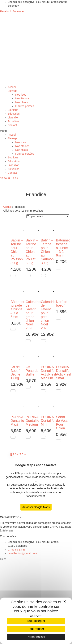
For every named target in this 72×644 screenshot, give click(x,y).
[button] (36, 131)
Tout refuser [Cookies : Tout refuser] (36, 629)
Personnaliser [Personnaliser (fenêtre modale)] (36, 637)
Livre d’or (13, 117)
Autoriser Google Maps (36, 507)
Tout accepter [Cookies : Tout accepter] (36, 621)
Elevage (13, 91)
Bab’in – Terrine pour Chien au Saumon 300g (47, 252)
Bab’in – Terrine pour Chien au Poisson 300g (17, 252)
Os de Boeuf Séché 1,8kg (15, 373)
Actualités (13, 121)
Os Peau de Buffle (32, 371)
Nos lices (21, 95)
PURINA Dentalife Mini (48, 421)
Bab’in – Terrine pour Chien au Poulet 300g (32, 252)
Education (14, 114)
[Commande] (48, 216)
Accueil (12, 87)
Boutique (13, 110)
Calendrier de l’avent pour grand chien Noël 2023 (34, 315)
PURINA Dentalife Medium (32, 421)
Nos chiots (21, 102)
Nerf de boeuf (62, 304)
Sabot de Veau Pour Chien (62, 423)
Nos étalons (22, 98)
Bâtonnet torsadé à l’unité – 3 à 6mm (63, 248)
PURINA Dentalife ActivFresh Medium (49, 373)
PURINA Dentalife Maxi (17, 421)
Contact (12, 125)
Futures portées (25, 106)
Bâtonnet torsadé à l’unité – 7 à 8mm (17, 309)
